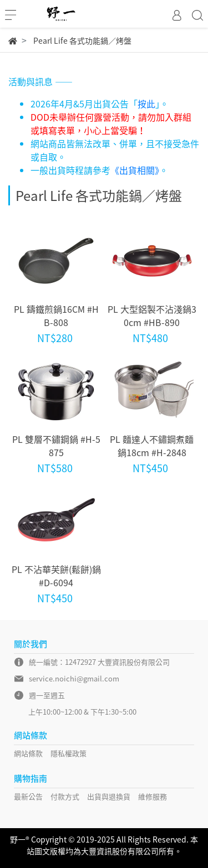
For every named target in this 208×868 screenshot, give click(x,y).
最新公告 (28, 796)
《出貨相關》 (135, 170)
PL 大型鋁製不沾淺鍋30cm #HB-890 (152, 316)
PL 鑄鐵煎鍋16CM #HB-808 (56, 316)
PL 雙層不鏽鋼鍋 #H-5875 (56, 446)
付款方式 (65, 796)
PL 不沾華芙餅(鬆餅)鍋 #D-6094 (56, 576)
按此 (146, 104)
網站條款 (28, 753)
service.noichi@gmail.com (74, 678)
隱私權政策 (69, 753)
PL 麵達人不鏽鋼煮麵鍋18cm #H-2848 (152, 446)
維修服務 (153, 796)
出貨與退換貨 (109, 796)
